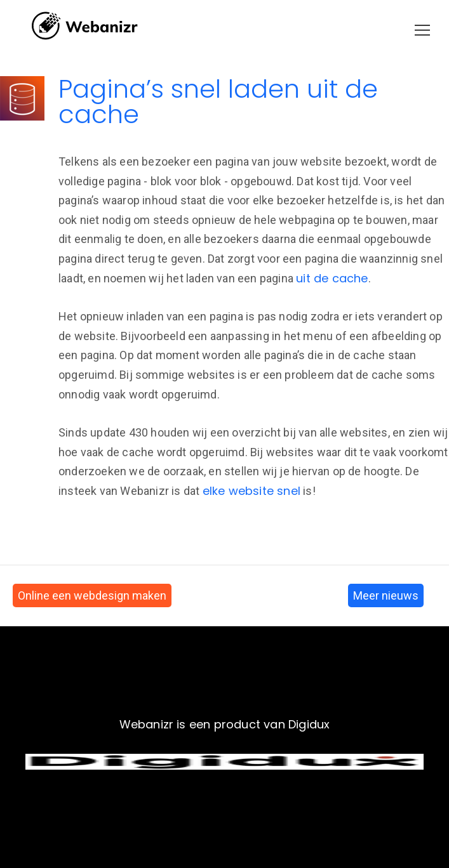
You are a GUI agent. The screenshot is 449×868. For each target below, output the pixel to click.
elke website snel (251, 491)
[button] (422, 30)
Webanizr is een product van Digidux (225, 724)
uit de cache (332, 278)
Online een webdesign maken (92, 595)
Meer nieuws (386, 595)
